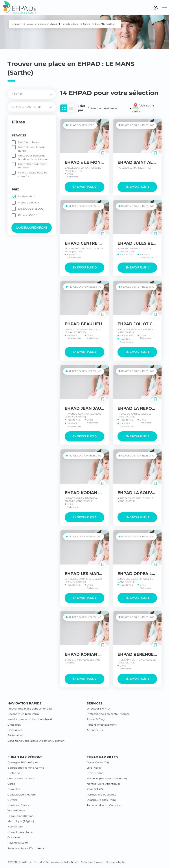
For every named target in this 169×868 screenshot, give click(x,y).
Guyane (13, 800)
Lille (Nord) (94, 768)
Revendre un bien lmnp (23, 714)
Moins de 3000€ (29, 202)
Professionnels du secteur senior (108, 714)
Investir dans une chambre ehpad (30, 719)
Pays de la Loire (18, 843)
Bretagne (14, 773)
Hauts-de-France (19, 805)
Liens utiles (15, 730)
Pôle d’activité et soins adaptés (33, 174)
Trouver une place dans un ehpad (30, 709)
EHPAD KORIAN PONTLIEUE (94, 493)
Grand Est (14, 789)
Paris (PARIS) (95, 789)
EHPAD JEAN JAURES (87, 408)
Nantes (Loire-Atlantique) (103, 784)
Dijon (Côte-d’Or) (98, 762)
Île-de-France (16, 810)
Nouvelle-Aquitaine (20, 832)
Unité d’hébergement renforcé (32, 166)
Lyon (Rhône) (96, 773)
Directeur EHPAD (98, 709)
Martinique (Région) (21, 821)
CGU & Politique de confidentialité (56, 862)
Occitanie (14, 837)
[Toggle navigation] (164, 7)
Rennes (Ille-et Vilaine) (101, 794)
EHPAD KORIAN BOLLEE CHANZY (99, 654)
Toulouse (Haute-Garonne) (104, 805)
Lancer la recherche (32, 228)
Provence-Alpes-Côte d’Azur (26, 848)
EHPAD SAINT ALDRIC (140, 162)
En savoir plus (85, 187)
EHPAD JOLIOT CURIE (140, 324)
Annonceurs (95, 730)
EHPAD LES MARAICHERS (91, 574)
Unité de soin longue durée (32, 149)
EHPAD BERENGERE (138, 654)
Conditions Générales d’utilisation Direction (36, 741)
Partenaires (15, 735)
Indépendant (27, 196)
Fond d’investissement (102, 725)
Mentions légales (92, 862)
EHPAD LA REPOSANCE (142, 408)
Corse (11, 784)
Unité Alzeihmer (29, 142)
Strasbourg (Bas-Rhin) (101, 800)
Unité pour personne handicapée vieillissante (34, 157)
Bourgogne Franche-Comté (26, 768)
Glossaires (14, 725)
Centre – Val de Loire (21, 778)
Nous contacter (116, 862)
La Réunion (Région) (21, 816)
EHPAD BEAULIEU (83, 324)
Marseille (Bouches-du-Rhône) (107, 778)
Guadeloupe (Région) (22, 794)
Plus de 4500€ (28, 215)
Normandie (15, 826)
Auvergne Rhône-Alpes (23, 762)
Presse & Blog (96, 719)
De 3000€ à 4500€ (31, 209)
